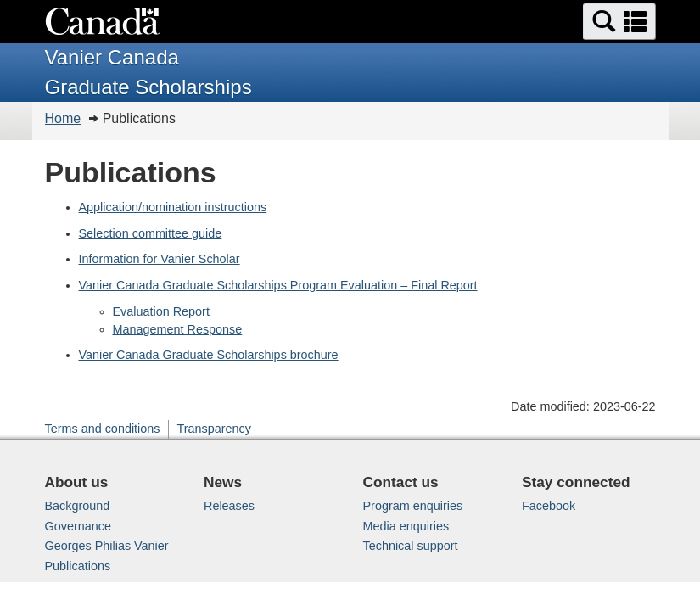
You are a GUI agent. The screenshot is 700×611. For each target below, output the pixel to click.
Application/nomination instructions (173, 207)
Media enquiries (406, 526)
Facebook (549, 506)
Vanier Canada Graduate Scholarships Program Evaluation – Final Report (278, 285)
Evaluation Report (161, 311)
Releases (229, 506)
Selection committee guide (151, 233)
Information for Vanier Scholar (160, 259)
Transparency (213, 429)
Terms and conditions (103, 429)
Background (78, 506)
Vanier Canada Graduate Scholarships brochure (209, 355)
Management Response (178, 329)
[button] (619, 22)
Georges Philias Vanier (107, 546)
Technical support (411, 546)
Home (63, 118)
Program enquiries (413, 506)
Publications (78, 566)
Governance (78, 526)
